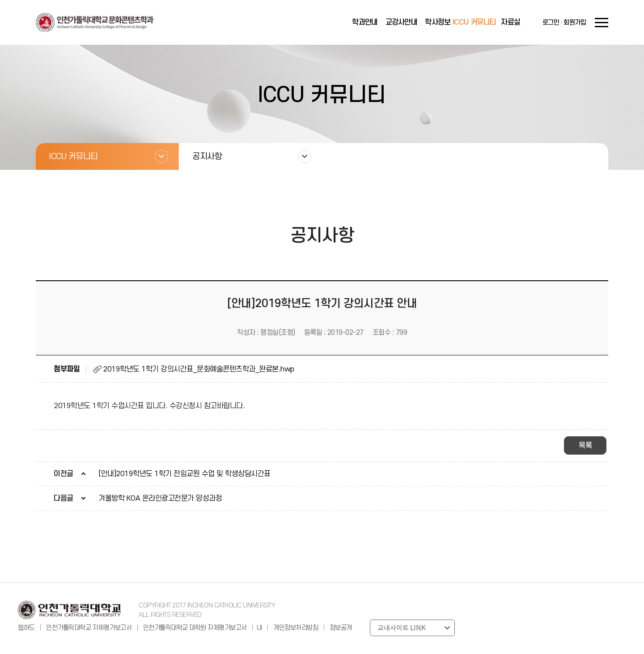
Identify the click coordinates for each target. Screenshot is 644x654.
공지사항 (207, 157)
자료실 (511, 22)
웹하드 (27, 628)
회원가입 (575, 23)
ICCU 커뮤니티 (474, 22)
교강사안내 (401, 22)
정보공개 (341, 628)
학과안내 (365, 22)
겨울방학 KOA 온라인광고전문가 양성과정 (160, 498)
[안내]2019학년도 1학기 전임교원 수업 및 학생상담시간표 (184, 474)
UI (259, 628)
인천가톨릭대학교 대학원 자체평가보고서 (195, 628)
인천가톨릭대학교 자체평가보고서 (89, 628)
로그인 (551, 23)
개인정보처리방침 (296, 628)
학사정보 (438, 22)
